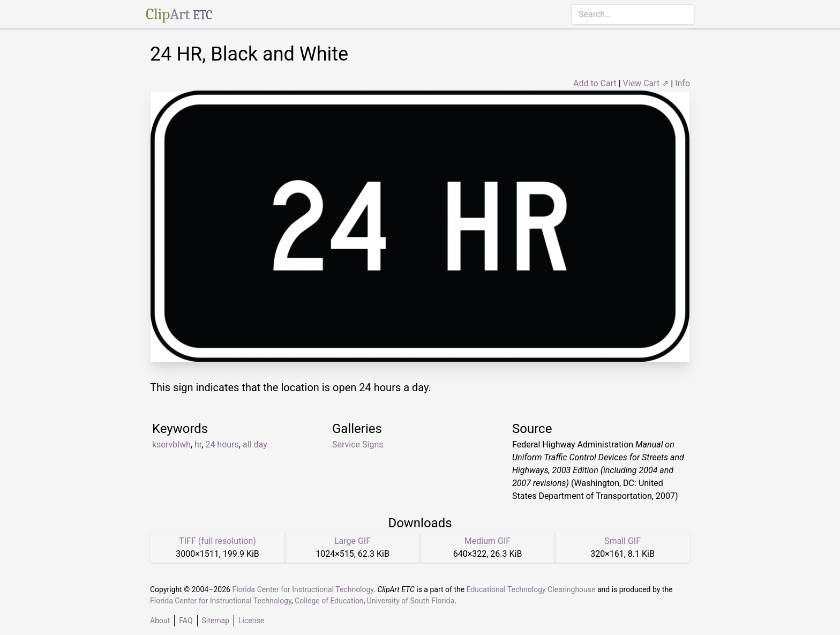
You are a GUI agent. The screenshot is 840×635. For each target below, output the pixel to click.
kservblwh (171, 444)
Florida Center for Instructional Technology (303, 589)
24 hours (222, 444)
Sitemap (216, 621)
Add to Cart (595, 83)
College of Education (329, 601)
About (160, 621)
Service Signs (358, 444)
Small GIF (622, 541)
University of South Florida (411, 601)
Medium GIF (487, 541)
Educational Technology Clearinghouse (531, 589)
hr (198, 444)
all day (255, 444)
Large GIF (352, 541)
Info (682, 83)
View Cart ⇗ (646, 83)
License (251, 621)
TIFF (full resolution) (217, 541)
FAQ (186, 621)
